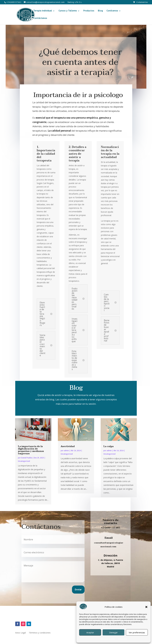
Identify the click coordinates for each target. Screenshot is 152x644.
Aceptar (90, 632)
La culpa (109, 446)
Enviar (78, 590)
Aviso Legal (122, 639)
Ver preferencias (137, 632)
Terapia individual (43, 11)
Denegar (113, 632)
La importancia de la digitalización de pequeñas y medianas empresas (31, 450)
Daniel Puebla (27, 458)
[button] (146, 607)
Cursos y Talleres (68, 11)
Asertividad (68, 446)
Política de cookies (108, 639)
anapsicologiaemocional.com (112, 545)
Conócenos (112, 11)
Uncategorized (24, 461)
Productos (89, 11)
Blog (100, 11)
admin (66, 451)
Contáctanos (40, 18)
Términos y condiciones (40, 633)
